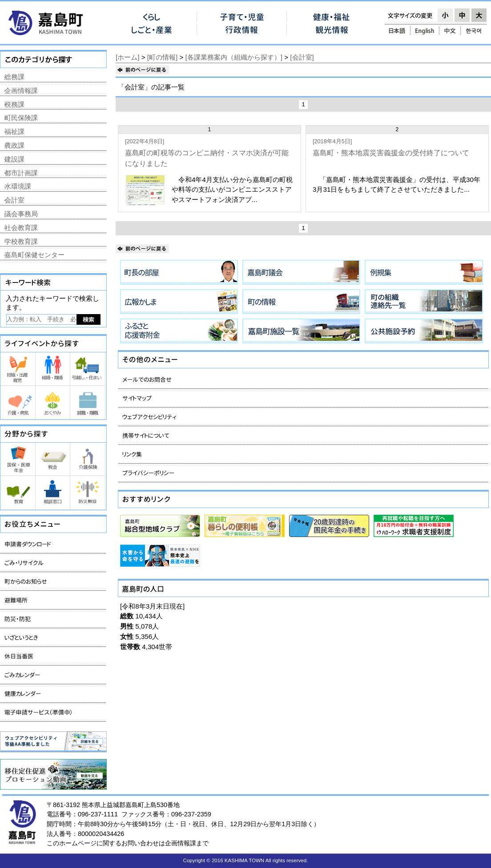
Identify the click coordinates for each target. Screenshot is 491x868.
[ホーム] (127, 57)
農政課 (14, 145)
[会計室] (302, 57)
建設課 (14, 159)
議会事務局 (21, 214)
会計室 (14, 200)
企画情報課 (21, 91)
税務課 (14, 104)
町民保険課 (21, 118)
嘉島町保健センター (34, 255)
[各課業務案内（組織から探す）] (234, 57)
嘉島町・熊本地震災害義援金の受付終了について (391, 153)
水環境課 (18, 186)
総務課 (14, 77)
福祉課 (14, 131)
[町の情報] (162, 57)
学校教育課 (21, 241)
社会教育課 (21, 228)
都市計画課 (21, 173)
